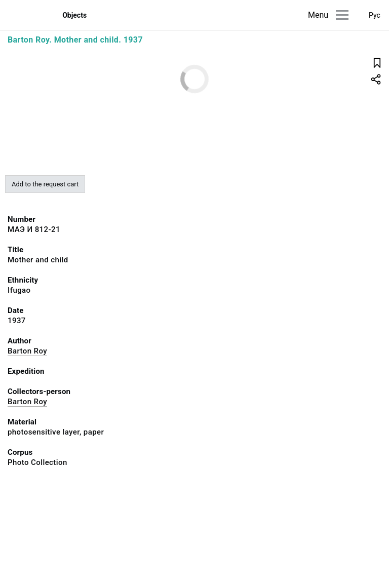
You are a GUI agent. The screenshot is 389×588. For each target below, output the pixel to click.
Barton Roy (27, 351)
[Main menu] (342, 15)
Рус (375, 15)
